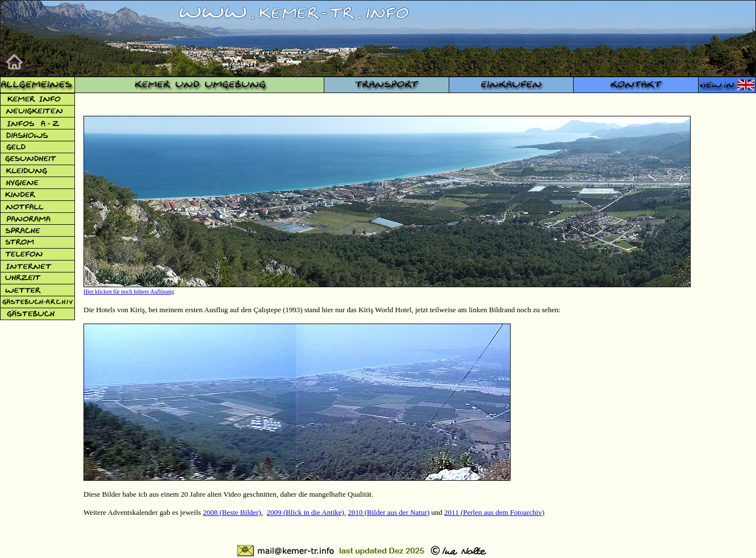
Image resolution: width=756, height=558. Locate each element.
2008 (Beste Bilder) (232, 512)
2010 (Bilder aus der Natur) (389, 512)
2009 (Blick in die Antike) (305, 512)
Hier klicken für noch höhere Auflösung (129, 291)
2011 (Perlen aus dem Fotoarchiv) (494, 512)
